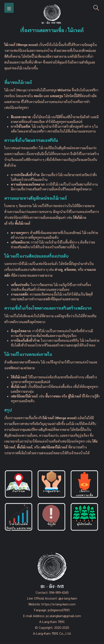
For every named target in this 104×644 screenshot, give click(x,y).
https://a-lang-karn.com (59, 604)
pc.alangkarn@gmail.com (63, 616)
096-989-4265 (59, 592)
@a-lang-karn (68, 598)
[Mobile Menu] (9, 8)
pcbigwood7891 (59, 610)
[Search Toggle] (96, 8)
